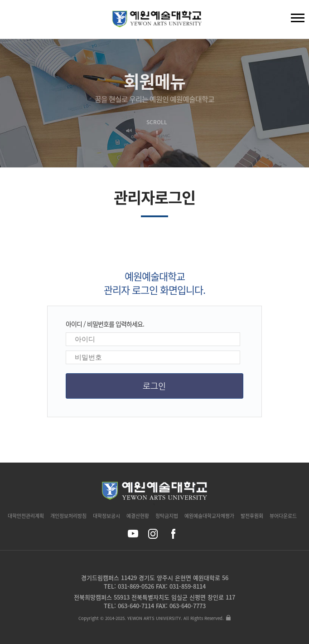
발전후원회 (252, 516)
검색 (14, 21)
